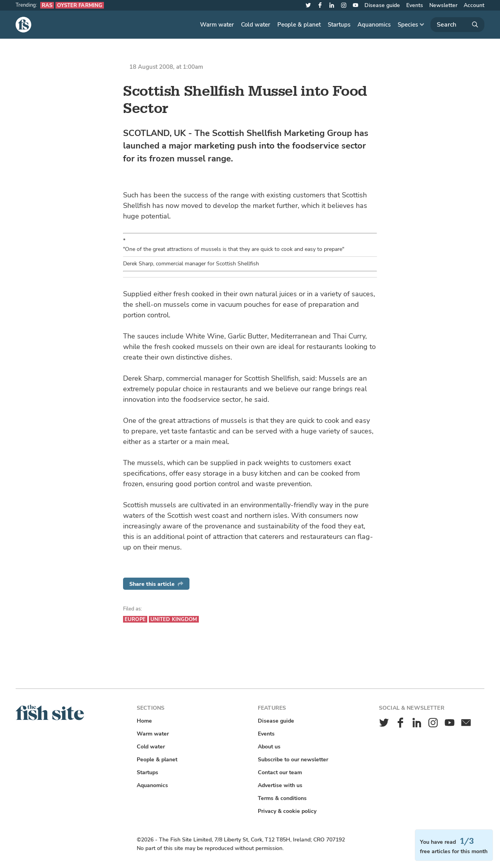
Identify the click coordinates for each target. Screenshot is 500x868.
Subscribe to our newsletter (293, 760)
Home (144, 721)
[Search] (457, 25)
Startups (339, 25)
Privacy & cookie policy (287, 811)
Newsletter (443, 5)
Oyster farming (80, 5)
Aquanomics (374, 25)
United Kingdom (174, 619)
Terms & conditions (282, 798)
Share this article (156, 584)
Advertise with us (280, 785)
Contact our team (280, 772)
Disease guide (382, 5)
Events (415, 5)
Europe (135, 619)
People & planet (299, 25)
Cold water (256, 25)
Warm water (217, 25)
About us (269, 747)
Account (474, 5)
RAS (47, 5)
